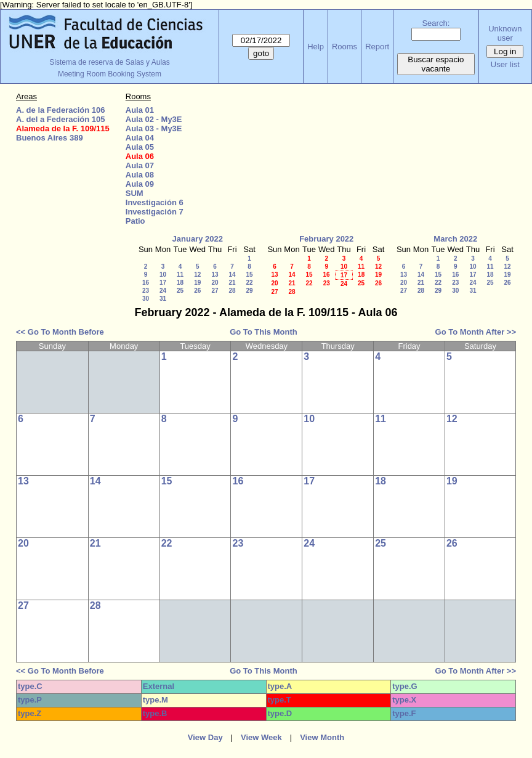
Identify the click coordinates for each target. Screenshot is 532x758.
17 (163, 283)
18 (180, 283)
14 (232, 275)
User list (505, 64)
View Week (261, 737)
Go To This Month (264, 332)
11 (180, 275)
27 (215, 291)
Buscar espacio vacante (436, 64)
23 (146, 291)
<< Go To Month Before (60, 332)
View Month (322, 737)
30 (146, 299)
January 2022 (198, 239)
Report (377, 47)
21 (232, 283)
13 (215, 275)
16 (146, 283)
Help (316, 47)
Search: (436, 23)
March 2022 (455, 239)
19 (197, 283)
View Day (205, 737)
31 (163, 299)
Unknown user (505, 33)
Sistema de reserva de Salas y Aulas (109, 62)
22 (249, 283)
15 (249, 275)
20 (215, 283)
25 (180, 291)
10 (163, 275)
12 (197, 275)
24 (163, 291)
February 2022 (326, 239)
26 (197, 291)
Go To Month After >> (476, 332)
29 (249, 291)
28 (232, 291)
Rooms (345, 47)
